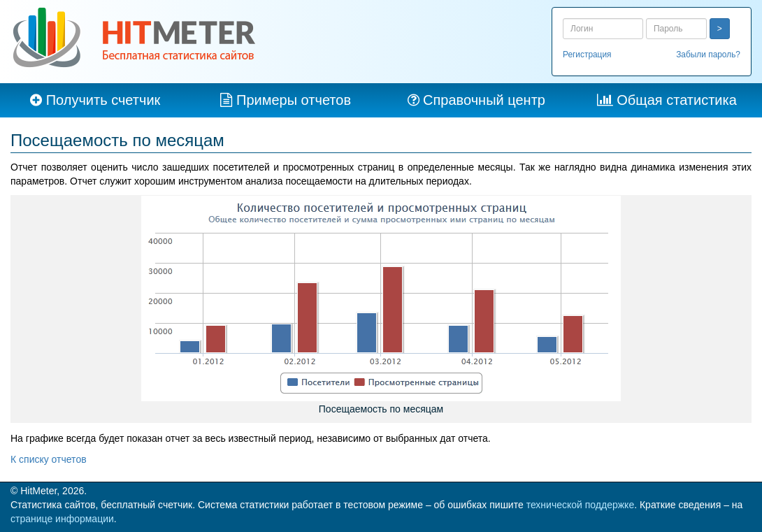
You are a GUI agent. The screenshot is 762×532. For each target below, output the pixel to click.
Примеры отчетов (294, 100)
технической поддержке (581, 505)
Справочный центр (484, 100)
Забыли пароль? (708, 55)
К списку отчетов (49, 459)
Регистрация (587, 55)
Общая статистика (677, 100)
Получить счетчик (103, 100)
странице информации (62, 519)
